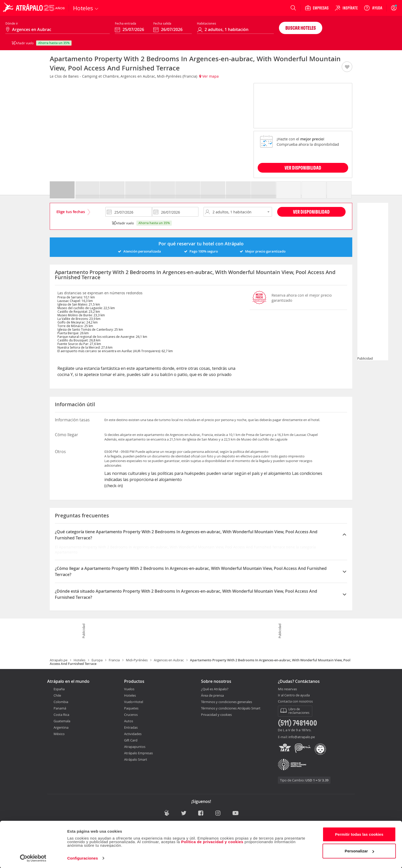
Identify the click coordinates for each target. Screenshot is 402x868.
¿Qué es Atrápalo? (215, 689)
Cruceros (131, 715)
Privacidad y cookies (216, 715)
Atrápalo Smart (136, 759)
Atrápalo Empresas (138, 753)
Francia (114, 660)
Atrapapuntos (135, 747)
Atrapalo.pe (59, 660)
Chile (57, 695)
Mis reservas (287, 689)
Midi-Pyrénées (137, 660)
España (59, 689)
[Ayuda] (373, 8)
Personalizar (359, 851)
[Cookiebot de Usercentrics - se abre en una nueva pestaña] (33, 858)
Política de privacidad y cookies (212, 841)
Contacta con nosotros (295, 702)
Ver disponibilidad (311, 212)
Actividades (133, 734)
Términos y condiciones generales (227, 702)
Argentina (61, 727)
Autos (129, 721)
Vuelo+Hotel (134, 702)
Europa (97, 660)
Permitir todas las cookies (359, 834)
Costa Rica (61, 715)
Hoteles (79, 660)
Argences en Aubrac (169, 660)
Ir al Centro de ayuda (294, 695)
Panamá (60, 708)
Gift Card (131, 740)
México (59, 734)
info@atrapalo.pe (302, 737)
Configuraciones (83, 858)
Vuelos (129, 689)
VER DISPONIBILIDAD (303, 168)
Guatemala (62, 721)
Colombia (61, 702)
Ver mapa (209, 76)
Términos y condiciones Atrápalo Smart (231, 708)
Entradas (131, 727)
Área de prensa (212, 695)
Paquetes (131, 708)
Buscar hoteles (301, 28)
